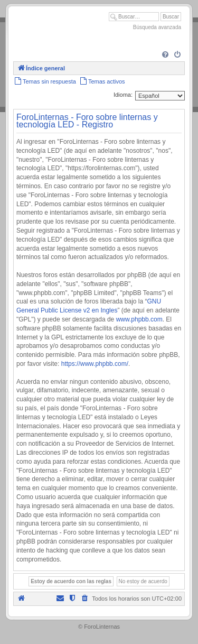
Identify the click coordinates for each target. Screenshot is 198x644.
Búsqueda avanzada (157, 27)
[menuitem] (165, 55)
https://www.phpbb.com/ (95, 364)
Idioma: (123, 95)
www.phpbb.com (139, 319)
